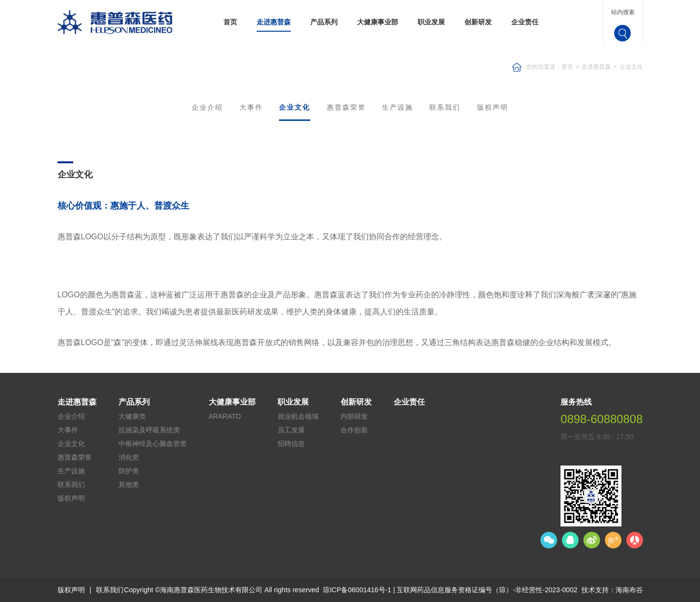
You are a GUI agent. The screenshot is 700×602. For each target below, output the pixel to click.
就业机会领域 (298, 416)
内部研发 (354, 416)
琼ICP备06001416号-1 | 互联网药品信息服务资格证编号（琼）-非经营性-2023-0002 (450, 590)
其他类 (129, 485)
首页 (230, 22)
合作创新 (354, 430)
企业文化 (631, 67)
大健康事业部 (378, 22)
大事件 (251, 107)
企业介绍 (207, 107)
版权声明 (493, 107)
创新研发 (478, 22)
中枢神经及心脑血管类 (153, 444)
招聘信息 (291, 444)
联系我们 (445, 107)
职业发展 (431, 22)
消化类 (129, 457)
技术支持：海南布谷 (612, 590)
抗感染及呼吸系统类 (149, 430)
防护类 (129, 471)
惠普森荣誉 (346, 107)
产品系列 (324, 22)
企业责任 (525, 22)
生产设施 (398, 107)
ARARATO (225, 416)
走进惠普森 (274, 22)
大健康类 (132, 416)
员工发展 (291, 430)
